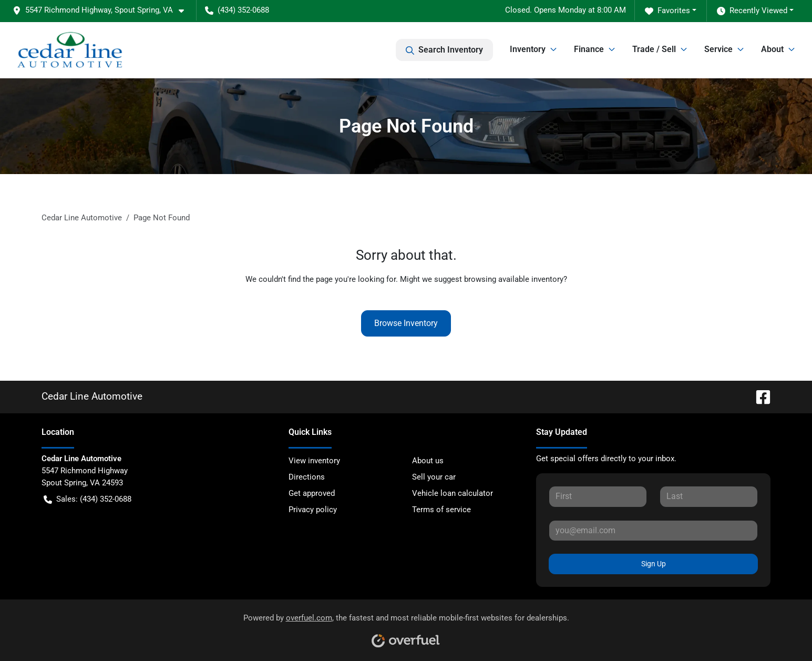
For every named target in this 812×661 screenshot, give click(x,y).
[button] (102, 10)
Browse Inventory (406, 323)
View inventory (314, 461)
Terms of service (441, 510)
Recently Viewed (752, 11)
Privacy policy (313, 510)
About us (428, 461)
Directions (307, 477)
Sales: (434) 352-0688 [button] (88, 499)
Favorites (667, 11)
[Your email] (654, 531)
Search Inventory (444, 50)
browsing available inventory (514, 279)
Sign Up (654, 564)
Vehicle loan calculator (453, 493)
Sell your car (434, 477)
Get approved (312, 493)
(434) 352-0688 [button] (237, 10)
